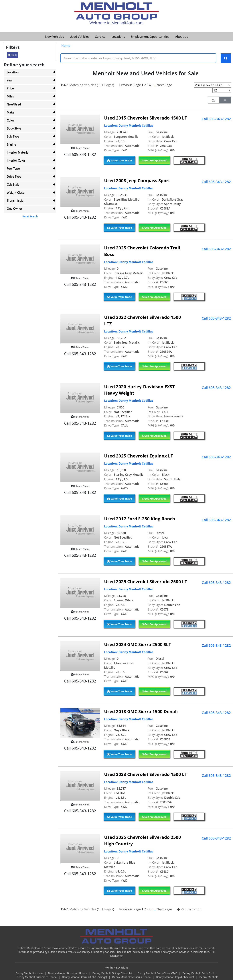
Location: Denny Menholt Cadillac (129, 126)
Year (10, 80)
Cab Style (13, 185)
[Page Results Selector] (222, 90)
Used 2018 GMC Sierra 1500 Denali (141, 712)
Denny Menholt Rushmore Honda (37, 977)
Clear (12, 55)
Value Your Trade (120, 161)
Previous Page (130, 85)
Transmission (16, 201)
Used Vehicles (80, 37)
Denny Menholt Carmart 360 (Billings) (85, 977)
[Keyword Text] (138, 58)
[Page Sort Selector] (212, 85)
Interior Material (18, 152)
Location (13, 72)
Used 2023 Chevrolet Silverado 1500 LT (146, 774)
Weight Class (15, 193)
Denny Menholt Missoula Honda (132, 977)
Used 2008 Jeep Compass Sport (137, 181)
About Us (182, 37)
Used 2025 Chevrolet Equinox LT (139, 456)
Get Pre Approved (154, 161)
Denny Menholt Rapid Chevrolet (175, 977)
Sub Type (13, 136)
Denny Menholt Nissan (29, 974)
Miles (10, 96)
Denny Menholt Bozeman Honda (68, 974)
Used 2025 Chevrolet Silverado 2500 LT (146, 582)
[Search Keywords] (226, 58)
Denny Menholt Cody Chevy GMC (158, 974)
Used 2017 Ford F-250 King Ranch (140, 519)
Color (10, 120)
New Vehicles (54, 37)
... (155, 85)
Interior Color (16, 161)
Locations (118, 37)
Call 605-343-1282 (216, 119)
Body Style (14, 128)
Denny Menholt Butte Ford (199, 974)
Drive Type (14, 177)
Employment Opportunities (150, 37)
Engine (11, 144)
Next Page (164, 85)
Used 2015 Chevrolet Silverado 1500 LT (146, 118)
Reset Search (30, 216)
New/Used (14, 104)
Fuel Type (13, 169)
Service (100, 37)
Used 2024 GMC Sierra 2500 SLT (138, 644)
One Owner (14, 209)
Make (10, 112)
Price (10, 88)
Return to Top (189, 909)
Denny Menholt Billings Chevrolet (113, 974)
